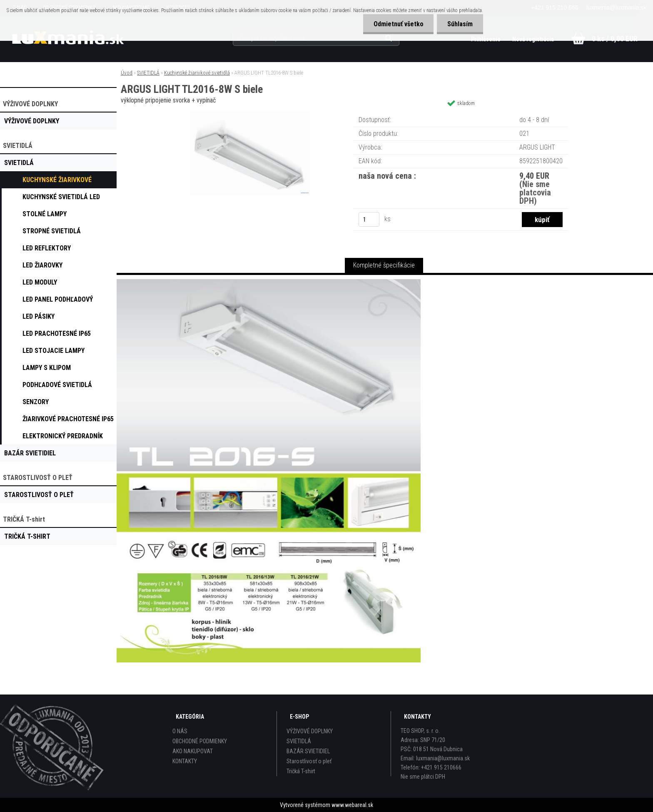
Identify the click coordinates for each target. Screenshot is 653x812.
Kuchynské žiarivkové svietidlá (197, 73)
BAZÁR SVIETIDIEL (308, 751)
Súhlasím (460, 24)
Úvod (127, 73)
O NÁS (180, 731)
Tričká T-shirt (301, 771)
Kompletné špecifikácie (384, 265)
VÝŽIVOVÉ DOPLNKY (310, 731)
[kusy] (369, 219)
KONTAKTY (185, 761)
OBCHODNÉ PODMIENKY (200, 741)
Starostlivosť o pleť (309, 761)
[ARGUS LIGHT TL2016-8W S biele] (250, 114)
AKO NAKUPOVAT (193, 751)
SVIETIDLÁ (148, 73)
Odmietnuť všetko (398, 24)
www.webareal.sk (352, 805)
